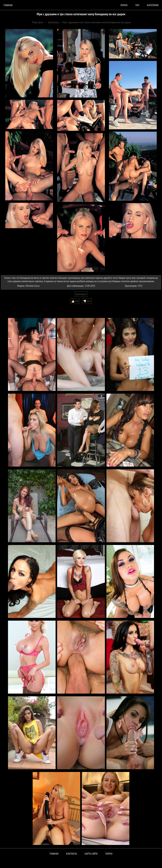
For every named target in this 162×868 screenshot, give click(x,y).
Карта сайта (91, 854)
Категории (153, 5)
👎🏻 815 (87, 301)
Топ (137, 5)
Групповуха (81, 294)
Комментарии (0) (11, 306)
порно (124, 5)
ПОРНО (109, 854)
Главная (8, 5)
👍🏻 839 (75, 301)
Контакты (72, 854)
